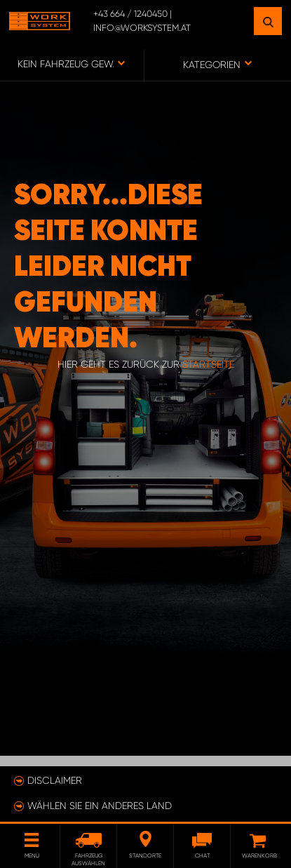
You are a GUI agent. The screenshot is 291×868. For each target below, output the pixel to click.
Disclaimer (55, 780)
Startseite (208, 364)
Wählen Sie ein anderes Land (100, 806)
